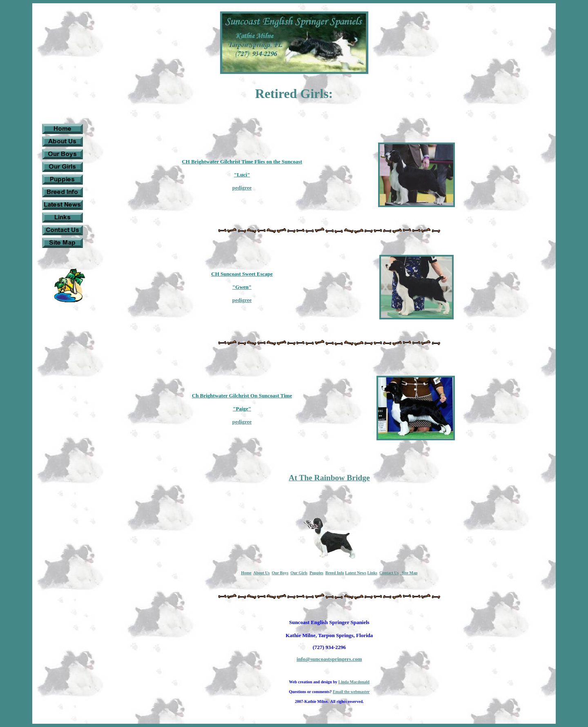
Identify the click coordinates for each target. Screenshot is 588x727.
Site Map (409, 573)
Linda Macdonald (354, 682)
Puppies (316, 573)
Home (246, 573)
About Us (261, 573)
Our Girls (299, 573)
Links (372, 573)
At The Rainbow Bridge (329, 478)
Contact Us (389, 573)
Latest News (356, 573)
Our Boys (280, 573)
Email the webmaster (351, 692)
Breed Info (335, 573)
